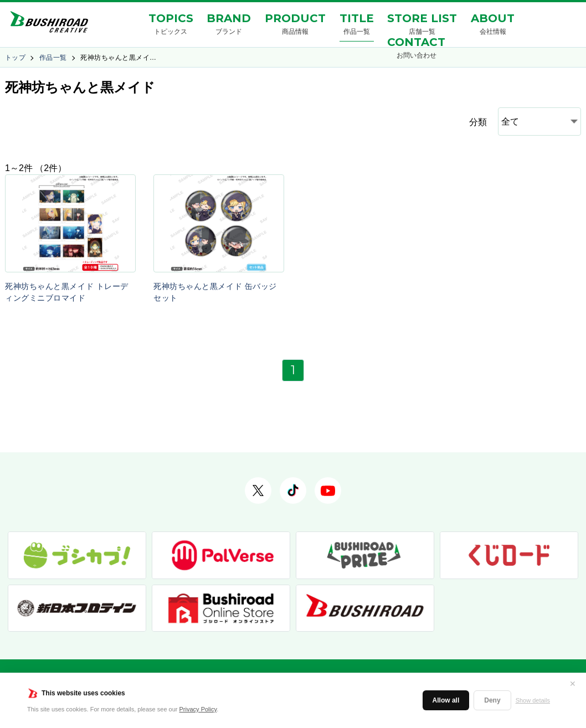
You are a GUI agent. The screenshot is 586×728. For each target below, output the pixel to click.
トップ (15, 58)
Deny (492, 700)
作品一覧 (53, 58)
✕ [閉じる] (573, 684)
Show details (533, 700)
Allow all (446, 700)
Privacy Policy (198, 709)
